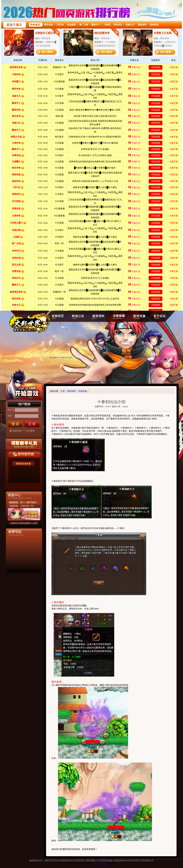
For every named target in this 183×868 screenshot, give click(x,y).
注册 (32, 424)
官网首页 (58, 316)
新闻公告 (77, 316)
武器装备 (83, 391)
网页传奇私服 (100, 864)
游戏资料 (98, 316)
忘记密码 (30, 431)
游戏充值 (139, 316)
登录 (15, 424)
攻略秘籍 (118, 316)
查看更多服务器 (23, 464)
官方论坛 (160, 316)
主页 (63, 391)
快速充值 (17, 431)
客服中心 (18, 523)
